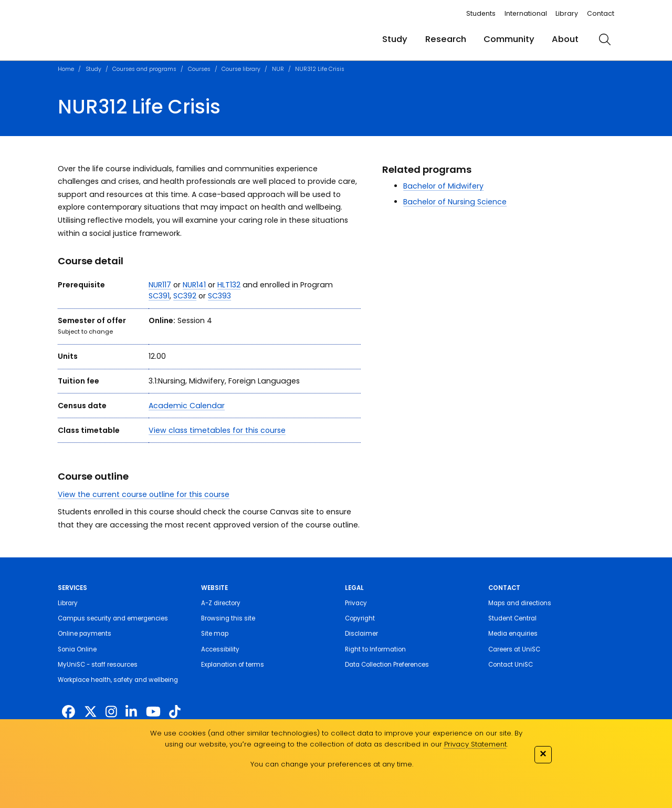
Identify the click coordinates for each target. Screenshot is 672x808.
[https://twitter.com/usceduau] (91, 712)
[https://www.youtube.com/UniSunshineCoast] (153, 712)
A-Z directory (221, 603)
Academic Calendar (187, 406)
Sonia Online (77, 649)
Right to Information (375, 649)
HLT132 (229, 285)
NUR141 (194, 285)
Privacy (356, 603)
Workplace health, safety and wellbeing (118, 680)
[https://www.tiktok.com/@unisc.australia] (175, 712)
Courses (199, 69)
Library (567, 13)
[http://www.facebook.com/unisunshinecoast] (69, 712)
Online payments (85, 634)
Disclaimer (361, 634)
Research (446, 39)
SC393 (219, 296)
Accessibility (220, 649)
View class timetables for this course (217, 430)
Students (481, 13)
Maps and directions (520, 603)
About (565, 39)
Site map (215, 634)
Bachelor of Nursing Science (455, 202)
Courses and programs (144, 69)
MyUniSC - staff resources (98, 665)
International (526, 13)
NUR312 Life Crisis (320, 69)
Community (509, 39)
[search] (605, 39)
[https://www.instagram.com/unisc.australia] (111, 712)
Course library (241, 69)
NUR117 (160, 285)
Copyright (360, 618)
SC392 (185, 296)
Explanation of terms (233, 665)
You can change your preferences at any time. (332, 764)
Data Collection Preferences (387, 665)
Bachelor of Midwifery (443, 186)
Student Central (512, 618)
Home (66, 69)
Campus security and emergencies (113, 618)
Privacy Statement (475, 744)
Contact (601, 13)
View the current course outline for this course (144, 494)
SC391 (159, 296)
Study (395, 39)
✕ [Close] (543, 754)
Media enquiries (513, 634)
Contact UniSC (511, 665)
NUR (278, 69)
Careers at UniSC (514, 649)
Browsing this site (228, 618)
